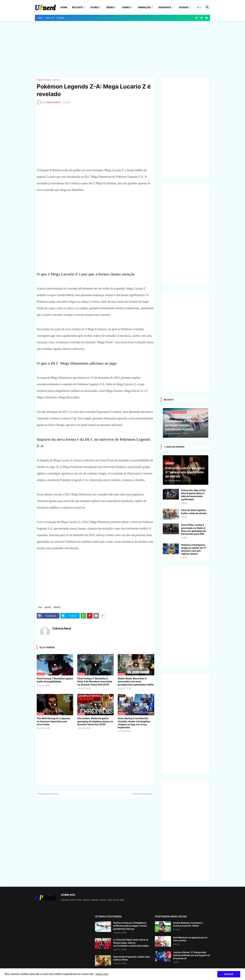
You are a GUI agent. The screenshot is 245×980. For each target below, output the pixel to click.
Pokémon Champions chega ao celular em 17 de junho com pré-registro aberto (194, 549)
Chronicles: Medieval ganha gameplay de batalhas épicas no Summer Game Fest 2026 (95, 721)
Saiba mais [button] (102, 974)
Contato (61, 18)
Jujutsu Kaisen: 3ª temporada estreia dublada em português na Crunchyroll (192, 955)
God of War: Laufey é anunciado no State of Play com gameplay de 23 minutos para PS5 (193, 529)
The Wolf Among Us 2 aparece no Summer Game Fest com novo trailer (53, 721)
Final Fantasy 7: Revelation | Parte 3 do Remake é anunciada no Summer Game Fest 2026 (95, 681)
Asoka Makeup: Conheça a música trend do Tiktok (188, 924)
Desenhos (165, 7)
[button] (199, 7)
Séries (110, 7)
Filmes (95, 7)
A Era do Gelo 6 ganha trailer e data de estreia (194, 512)
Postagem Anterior (48, 794)
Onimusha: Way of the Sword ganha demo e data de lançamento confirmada (193, 495)
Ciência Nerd (62, 628)
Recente (77, 7)
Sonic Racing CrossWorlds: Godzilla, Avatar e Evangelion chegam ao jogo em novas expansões (134, 723)
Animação (144, 7)
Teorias (184, 7)
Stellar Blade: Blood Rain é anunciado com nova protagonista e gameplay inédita (136, 681)
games (57, 80)
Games (126, 7)
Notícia (57, 607)
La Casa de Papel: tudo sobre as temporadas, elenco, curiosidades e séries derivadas (131, 943)
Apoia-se (50, 18)
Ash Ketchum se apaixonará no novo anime (190, 939)
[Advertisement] (122, 49)
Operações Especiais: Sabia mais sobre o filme (132, 958)
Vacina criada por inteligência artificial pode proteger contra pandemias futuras (130, 926)
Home (64, 7)
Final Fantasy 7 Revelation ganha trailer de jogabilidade (55, 680)
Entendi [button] (229, 974)
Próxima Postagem (142, 794)
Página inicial (44, 80)
